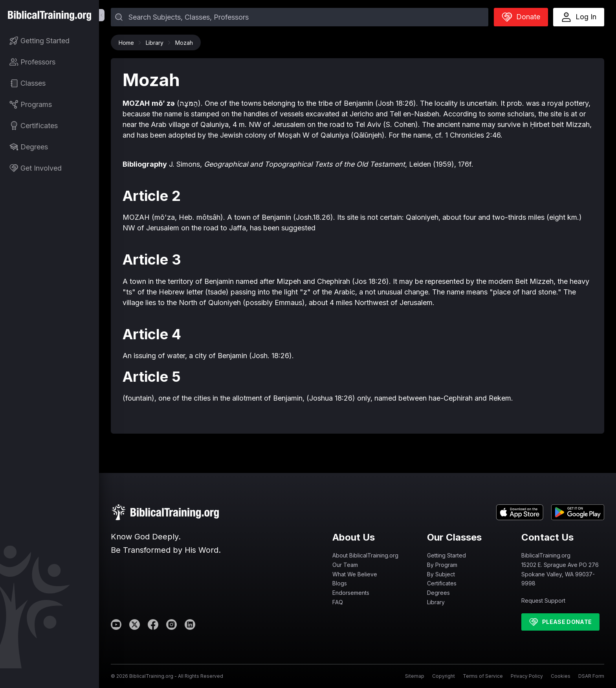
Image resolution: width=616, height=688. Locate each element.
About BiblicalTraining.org (365, 555)
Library (157, 43)
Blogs (340, 583)
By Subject (441, 574)
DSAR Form (591, 676)
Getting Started (446, 555)
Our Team (345, 565)
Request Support (543, 601)
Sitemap (415, 676)
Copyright (444, 676)
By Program (442, 565)
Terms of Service (483, 676)
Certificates (442, 583)
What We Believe (355, 574)
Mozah (184, 43)
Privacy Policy (527, 676)
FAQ (338, 602)
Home (128, 43)
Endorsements (351, 593)
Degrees (438, 593)
